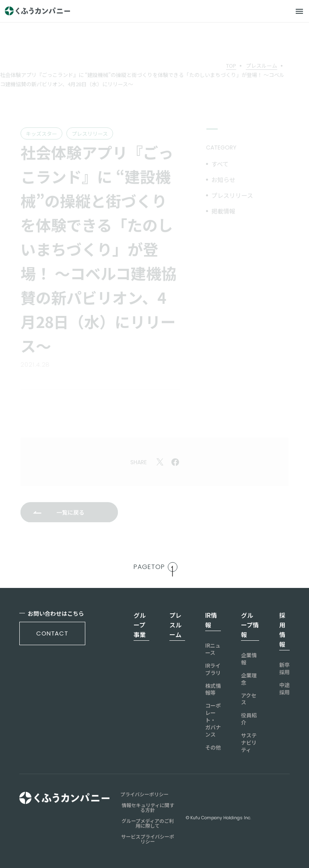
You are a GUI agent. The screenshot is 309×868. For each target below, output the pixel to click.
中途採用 (284, 689)
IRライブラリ (213, 669)
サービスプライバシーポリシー (148, 839)
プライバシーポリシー (144, 794)
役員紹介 (249, 719)
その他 (213, 748)
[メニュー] (299, 11)
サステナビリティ (249, 743)
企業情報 (249, 659)
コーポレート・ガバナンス (213, 720)
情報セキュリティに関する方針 (148, 808)
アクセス (249, 699)
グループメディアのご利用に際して (148, 823)
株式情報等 (213, 689)
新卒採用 (284, 669)
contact (52, 633)
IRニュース (213, 649)
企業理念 (249, 679)
